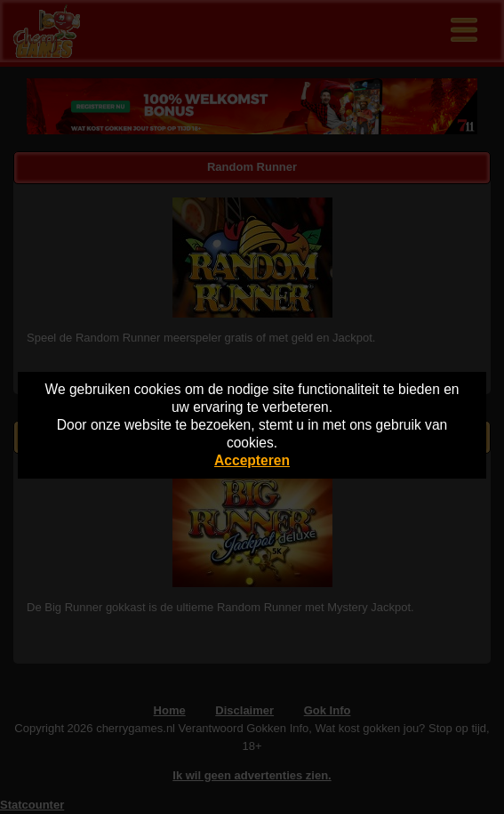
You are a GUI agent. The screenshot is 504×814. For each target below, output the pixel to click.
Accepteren (252, 460)
